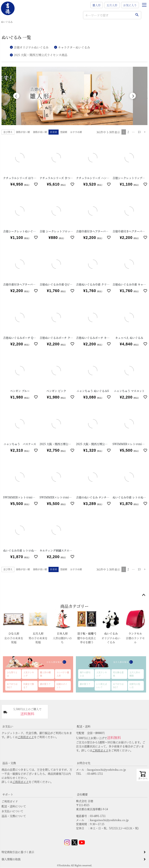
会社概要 (82, 795)
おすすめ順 (76, 132)
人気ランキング (29, 674)
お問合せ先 (84, 763)
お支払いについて (12, 811)
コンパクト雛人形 (63, 674)
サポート (8, 795)
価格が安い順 (23, 132)
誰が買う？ (45, 684)
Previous (16, 96)
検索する (137, 15)
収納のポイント (62, 686)
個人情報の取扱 (11, 859)
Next (133, 96)
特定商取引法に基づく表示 (18, 852)
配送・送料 (84, 726)
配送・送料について (14, 806)
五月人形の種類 (135, 674)
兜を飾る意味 (118, 674)
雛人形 (97, 5)
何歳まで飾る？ (29, 686)
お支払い (8, 726)
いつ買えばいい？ (102, 686)
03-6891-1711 (95, 774)
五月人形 (112, 5)
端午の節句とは (85, 674)
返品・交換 (9, 763)
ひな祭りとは (12, 674)
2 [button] (128, 132)
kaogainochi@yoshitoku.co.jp (107, 770)
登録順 (64, 132)
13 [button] (139, 132)
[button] (145, 132)
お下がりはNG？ (12, 686)
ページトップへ (144, 595)
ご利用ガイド (26, 737)
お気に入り (130, 5)
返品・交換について (14, 816)
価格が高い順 (40, 132)
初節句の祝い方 (135, 686)
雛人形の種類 (45, 674)
